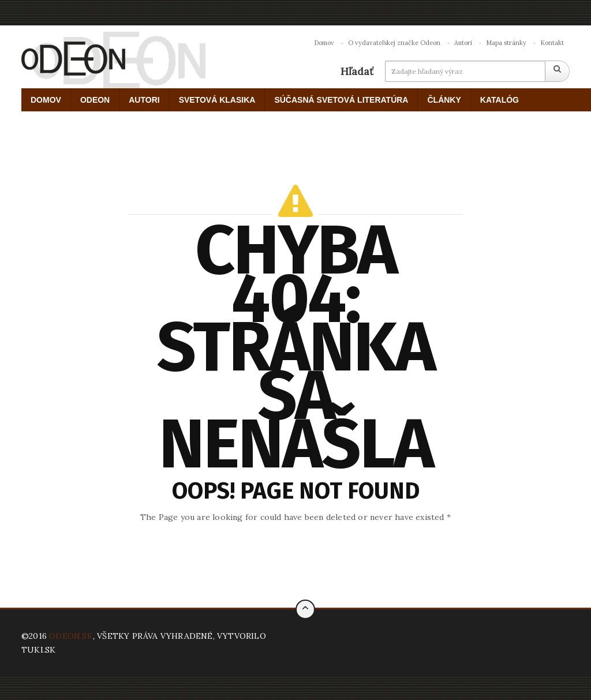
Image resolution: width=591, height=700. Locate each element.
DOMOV (46, 100)
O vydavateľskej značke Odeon (394, 43)
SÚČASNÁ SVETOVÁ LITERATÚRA (341, 100)
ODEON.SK (71, 636)
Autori (463, 43)
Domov (324, 43)
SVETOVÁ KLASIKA (217, 100)
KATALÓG (500, 100)
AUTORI (144, 100)
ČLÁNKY (444, 100)
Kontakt (552, 43)
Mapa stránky (506, 43)
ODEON (95, 100)
